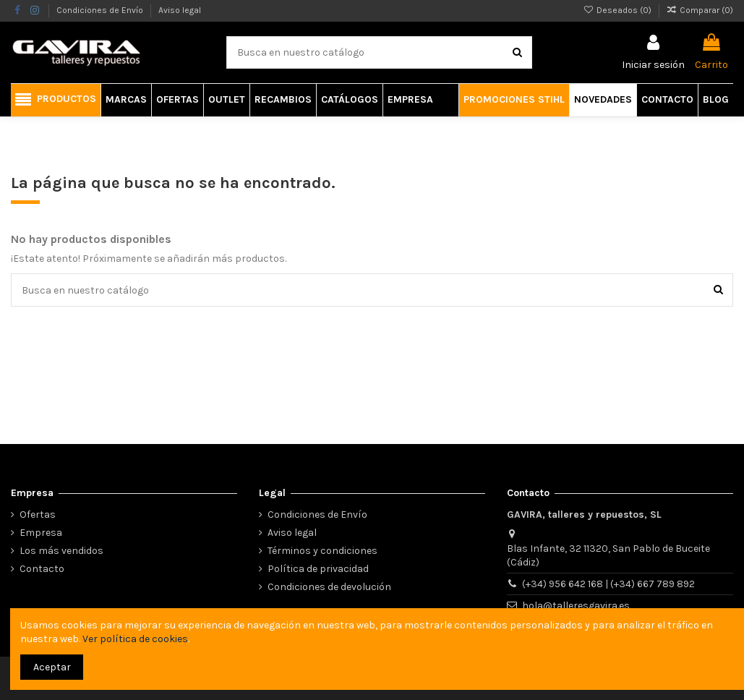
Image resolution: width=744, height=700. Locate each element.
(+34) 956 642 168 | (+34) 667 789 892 (608, 584)
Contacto (42, 569)
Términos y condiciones (322, 551)
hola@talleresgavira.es (576, 606)
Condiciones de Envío (101, 10)
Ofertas (38, 515)
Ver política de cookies (135, 639)
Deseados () (618, 10)
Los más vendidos (61, 551)
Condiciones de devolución (329, 587)
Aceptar (52, 667)
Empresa (41, 533)
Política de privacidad (318, 569)
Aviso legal (180, 10)
